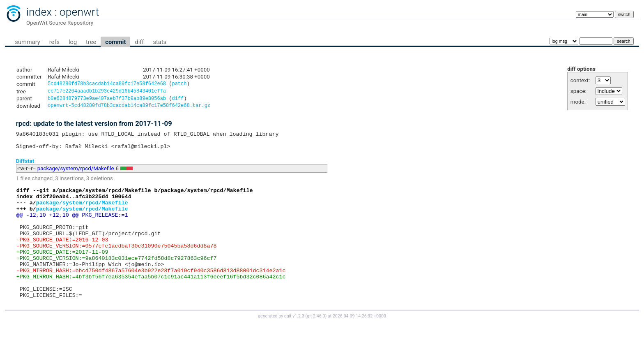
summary (27, 42)
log (73, 42)
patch (179, 85)
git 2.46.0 (316, 344)
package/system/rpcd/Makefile (76, 175)
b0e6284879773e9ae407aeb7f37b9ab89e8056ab (107, 101)
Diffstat (25, 167)
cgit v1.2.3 (294, 344)
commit (115, 42)
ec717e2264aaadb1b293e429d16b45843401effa (107, 92)
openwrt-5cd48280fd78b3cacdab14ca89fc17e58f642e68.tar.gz (129, 108)
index (39, 12)
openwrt (79, 12)
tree (91, 42)
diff (139, 42)
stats (160, 42)
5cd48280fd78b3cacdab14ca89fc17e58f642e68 (107, 85)
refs (54, 42)
